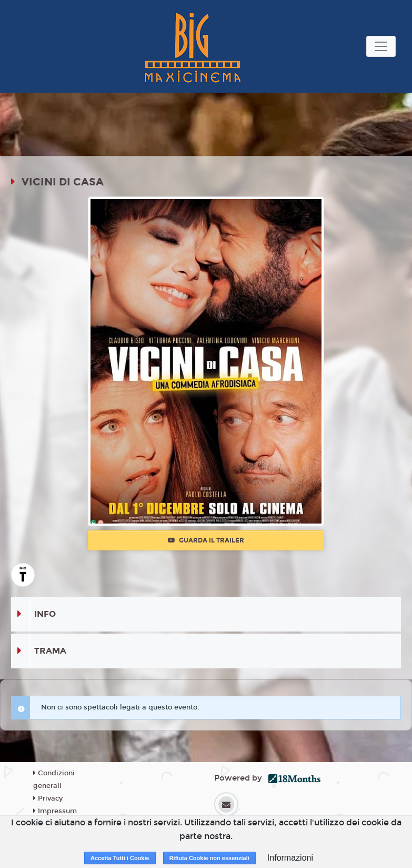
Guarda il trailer (206, 540)
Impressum (55, 811)
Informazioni (290, 858)
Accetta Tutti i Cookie (120, 858)
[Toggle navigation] (381, 46)
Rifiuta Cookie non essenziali (209, 858)
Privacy (48, 798)
